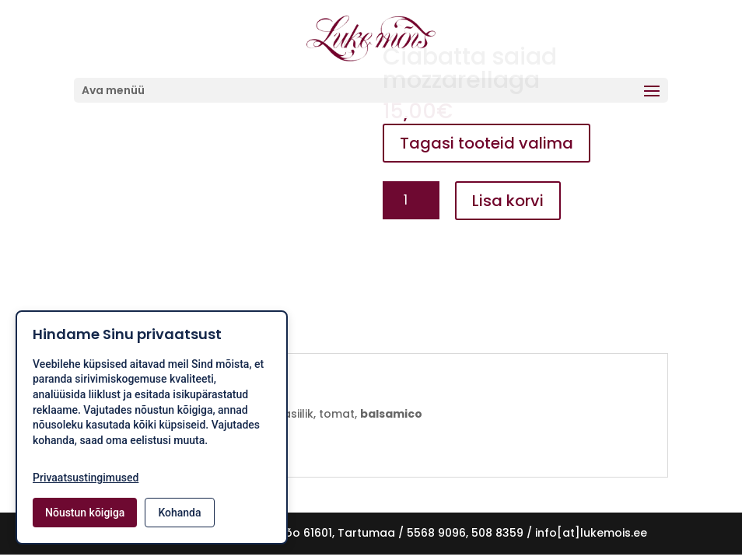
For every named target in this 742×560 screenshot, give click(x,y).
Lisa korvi (508, 201)
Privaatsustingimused (86, 478)
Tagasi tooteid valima (486, 143)
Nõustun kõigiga (85, 513)
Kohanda (179, 513)
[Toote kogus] (411, 200)
